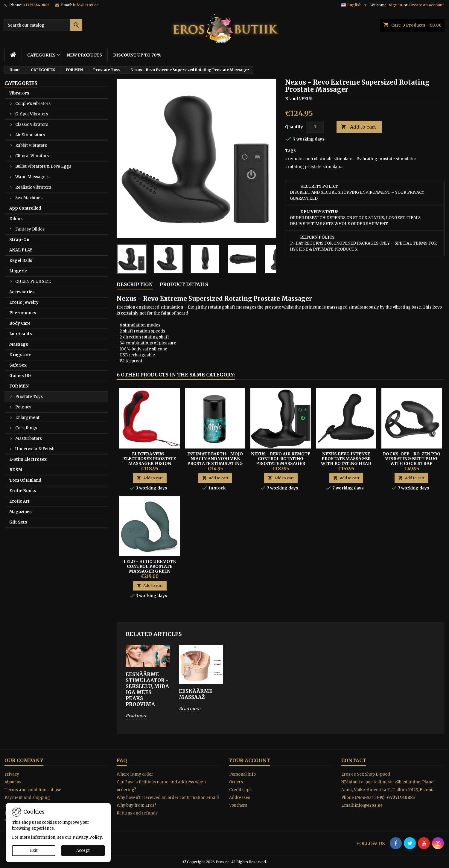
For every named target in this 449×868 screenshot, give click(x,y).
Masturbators (29, 438)
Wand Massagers (32, 177)
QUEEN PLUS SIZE (33, 282)
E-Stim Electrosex (28, 459)
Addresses (240, 798)
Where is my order (135, 774)
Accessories (22, 292)
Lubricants (21, 334)
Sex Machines (29, 198)
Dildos (16, 219)
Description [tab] (135, 284)
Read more (136, 716)
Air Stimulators (30, 135)
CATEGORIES (41, 55)
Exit (34, 851)
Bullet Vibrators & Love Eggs (43, 166)
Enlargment (27, 418)
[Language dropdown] (355, 5)
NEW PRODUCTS (84, 55)
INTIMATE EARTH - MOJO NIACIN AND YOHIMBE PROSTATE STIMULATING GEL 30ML (215, 461)
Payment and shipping (27, 798)
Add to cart (359, 127)
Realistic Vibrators (33, 187)
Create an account (427, 5)
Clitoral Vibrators (32, 156)
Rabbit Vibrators (31, 145)
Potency (23, 407)
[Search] (43, 25)
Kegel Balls (21, 261)
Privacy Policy (87, 837)
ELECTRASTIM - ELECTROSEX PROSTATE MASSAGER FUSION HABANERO (150, 461)
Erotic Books (23, 491)
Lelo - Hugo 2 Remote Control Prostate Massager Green (150, 566)
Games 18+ (20, 376)
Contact (354, 760)
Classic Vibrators (32, 125)
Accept (83, 851)
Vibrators (19, 93)
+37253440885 (36, 5)
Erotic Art (19, 501)
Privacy (12, 774)
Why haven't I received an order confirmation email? (168, 798)
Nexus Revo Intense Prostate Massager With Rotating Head (346, 459)
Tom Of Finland (25, 480)
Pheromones (23, 313)
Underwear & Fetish (35, 449)
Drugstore (20, 355)
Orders (236, 782)
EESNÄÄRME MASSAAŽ (196, 694)
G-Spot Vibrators (32, 114)
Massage (19, 344)
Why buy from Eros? (136, 805)
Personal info (242, 774)
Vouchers (238, 805)
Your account (250, 760)
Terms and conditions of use (33, 790)
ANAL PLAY (21, 250)
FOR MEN (19, 386)
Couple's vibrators (33, 104)
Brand (292, 99)
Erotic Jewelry (24, 302)
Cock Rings (26, 428)
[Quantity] (315, 127)
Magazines (20, 512)
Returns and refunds (137, 813)
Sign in (395, 5)
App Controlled (25, 208)
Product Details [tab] (184, 284)
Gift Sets (18, 522)
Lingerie (18, 271)
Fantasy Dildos (30, 229)
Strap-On (19, 240)
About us (13, 782)
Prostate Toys (29, 397)
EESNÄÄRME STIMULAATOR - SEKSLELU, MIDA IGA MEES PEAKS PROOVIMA (147, 689)
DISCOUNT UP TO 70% (137, 55)
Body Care (20, 323)
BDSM (16, 470)
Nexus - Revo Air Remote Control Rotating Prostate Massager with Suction (281, 461)
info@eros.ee (86, 5)
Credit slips (240, 790)
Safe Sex (18, 365)
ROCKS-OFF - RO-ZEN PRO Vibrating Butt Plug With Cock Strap (412, 459)
